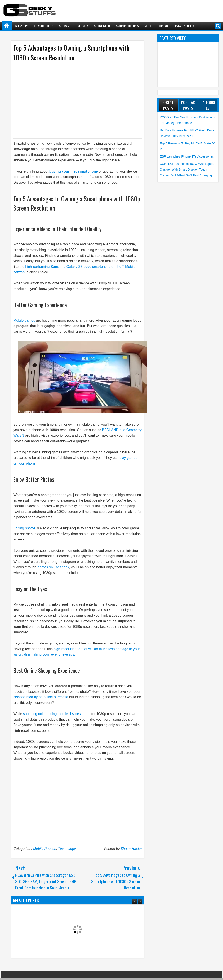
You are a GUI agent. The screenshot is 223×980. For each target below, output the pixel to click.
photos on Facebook (53, 567)
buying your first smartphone (74, 171)
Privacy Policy (185, 26)
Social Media (102, 26)
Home (7, 26)
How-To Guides (44, 26)
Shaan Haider (131, 849)
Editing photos (24, 528)
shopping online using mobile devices (52, 714)
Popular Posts (188, 105)
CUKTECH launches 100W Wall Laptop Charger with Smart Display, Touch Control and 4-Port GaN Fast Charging (187, 170)
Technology (67, 849)
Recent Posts (168, 105)
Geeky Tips (22, 26)
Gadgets (83, 26)
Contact (164, 26)
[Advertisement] (73, 100)
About (149, 26)
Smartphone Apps (127, 26)
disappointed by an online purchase (41, 697)
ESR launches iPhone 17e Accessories (187, 156)
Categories (208, 105)
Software (65, 26)
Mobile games (24, 320)
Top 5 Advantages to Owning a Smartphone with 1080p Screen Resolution (71, 53)
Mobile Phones (45, 849)
